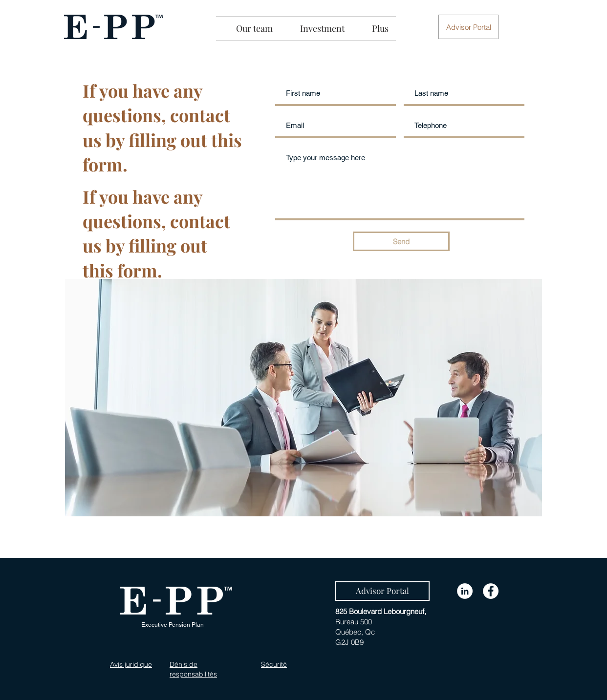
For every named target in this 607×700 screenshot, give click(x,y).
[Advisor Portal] (382, 591)
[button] (468, 27)
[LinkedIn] (465, 591)
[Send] (401, 241)
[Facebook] (491, 591)
